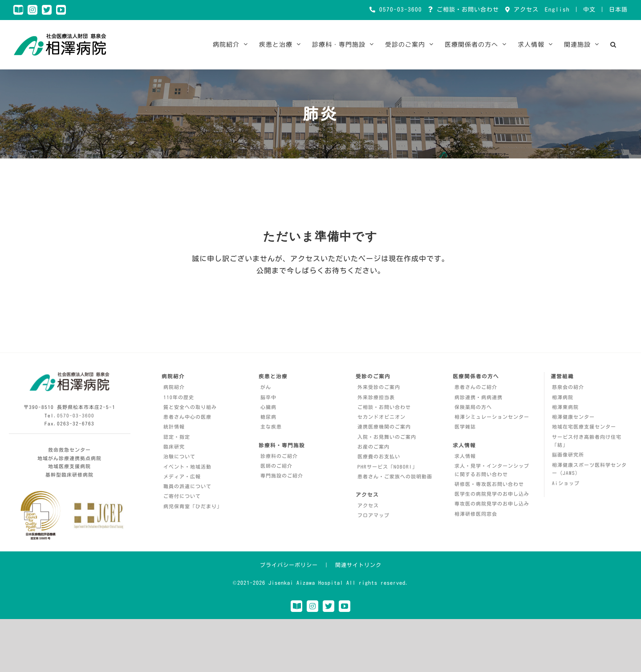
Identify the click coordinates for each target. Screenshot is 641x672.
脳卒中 (268, 397)
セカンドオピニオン (381, 417)
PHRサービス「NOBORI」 (387, 467)
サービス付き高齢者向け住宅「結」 (587, 441)
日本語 (618, 10)
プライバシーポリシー (289, 565)
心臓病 (268, 407)
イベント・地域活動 (187, 467)
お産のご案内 (373, 447)
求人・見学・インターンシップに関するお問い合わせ (492, 470)
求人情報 (465, 456)
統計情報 (174, 427)
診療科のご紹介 (279, 456)
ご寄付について (182, 496)
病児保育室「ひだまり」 (193, 506)
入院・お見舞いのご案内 (387, 437)
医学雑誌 (465, 427)
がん (266, 387)
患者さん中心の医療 (187, 417)
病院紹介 (174, 387)
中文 (589, 10)
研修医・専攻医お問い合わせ (489, 484)
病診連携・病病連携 (479, 397)
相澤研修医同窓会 (476, 514)
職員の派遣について (187, 486)
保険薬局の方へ (473, 407)
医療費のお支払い (379, 456)
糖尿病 (268, 417)
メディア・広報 (182, 476)
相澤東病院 (565, 407)
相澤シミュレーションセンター (492, 417)
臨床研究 (174, 447)
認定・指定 (177, 437)
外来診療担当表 (376, 397)
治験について (179, 456)
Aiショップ (566, 483)
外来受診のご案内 (379, 387)
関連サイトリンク (358, 565)
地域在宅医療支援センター (584, 427)
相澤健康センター (573, 417)
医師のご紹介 (276, 466)
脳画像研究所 (568, 455)
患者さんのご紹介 (476, 387)
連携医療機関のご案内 (384, 427)
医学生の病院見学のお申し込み (492, 494)
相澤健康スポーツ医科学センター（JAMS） (589, 469)
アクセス (524, 10)
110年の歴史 (179, 397)
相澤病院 (563, 397)
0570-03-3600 (399, 10)
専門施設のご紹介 (282, 476)
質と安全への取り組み (190, 407)
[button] (613, 45)
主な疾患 (271, 427)
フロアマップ (373, 515)
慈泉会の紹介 (568, 387)
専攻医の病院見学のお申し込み (492, 504)
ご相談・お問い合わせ (466, 10)
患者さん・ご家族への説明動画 (395, 476)
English (557, 10)
